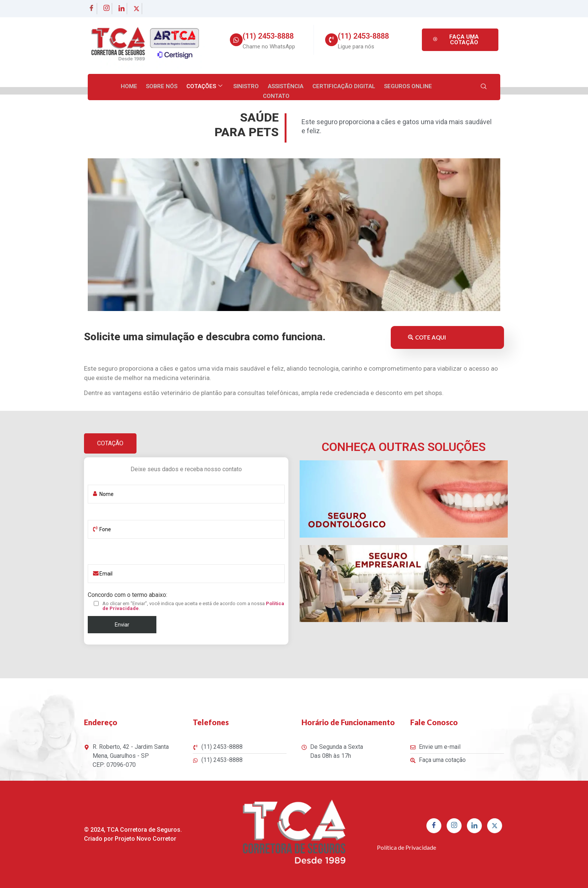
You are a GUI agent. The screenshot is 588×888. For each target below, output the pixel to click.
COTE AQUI (427, 337)
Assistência (268, 87)
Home (113, 87)
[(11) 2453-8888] (236, 40)
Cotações (187, 87)
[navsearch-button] (484, 87)
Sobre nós (145, 87)
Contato (434, 87)
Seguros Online (389, 87)
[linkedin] (121, 9)
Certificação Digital (325, 87)
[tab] (110, 443)
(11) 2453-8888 (268, 36)
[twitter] (136, 9)
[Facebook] (91, 9)
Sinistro (229, 87)
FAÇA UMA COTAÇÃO (455, 40)
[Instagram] (106, 9)
